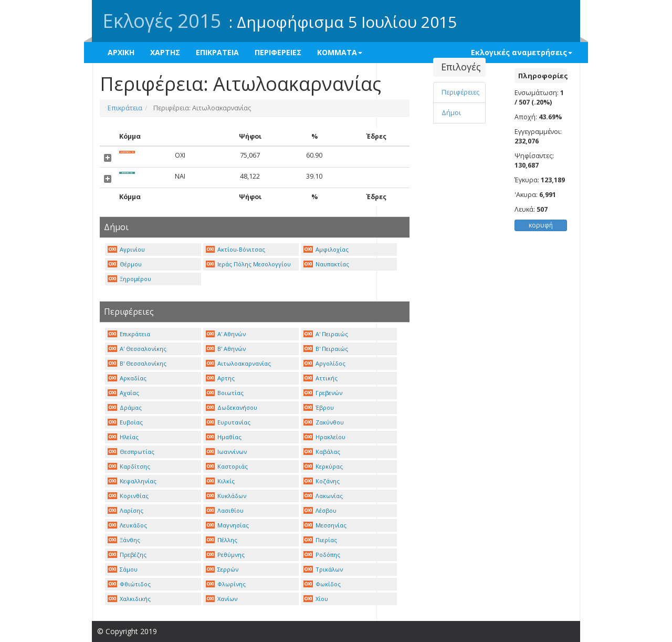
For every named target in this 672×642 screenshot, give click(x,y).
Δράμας (125, 407)
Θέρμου (125, 264)
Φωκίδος (322, 584)
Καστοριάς (227, 466)
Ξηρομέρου (129, 279)
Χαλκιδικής (129, 599)
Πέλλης (222, 540)
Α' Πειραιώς (326, 334)
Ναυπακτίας (326, 264)
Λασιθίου (225, 510)
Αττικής (321, 378)
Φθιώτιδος (129, 584)
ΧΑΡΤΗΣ (165, 52)
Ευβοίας (125, 422)
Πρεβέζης (127, 555)
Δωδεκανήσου (232, 407)
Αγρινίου (126, 249)
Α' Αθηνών (226, 334)
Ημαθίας (224, 437)
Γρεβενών (323, 393)
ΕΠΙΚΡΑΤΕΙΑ (217, 52)
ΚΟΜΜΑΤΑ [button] (340, 52)
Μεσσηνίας (325, 525)
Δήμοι (451, 113)
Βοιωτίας (225, 393)
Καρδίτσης (129, 466)
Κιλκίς (220, 481)
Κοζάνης (322, 481)
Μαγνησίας (228, 525)
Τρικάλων (323, 569)
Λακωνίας (323, 496)
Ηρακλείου (324, 437)
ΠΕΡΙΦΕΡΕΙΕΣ (278, 52)
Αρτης (220, 378)
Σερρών (222, 569)
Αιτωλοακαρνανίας (239, 363)
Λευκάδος (127, 525)
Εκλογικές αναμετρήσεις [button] (522, 52)
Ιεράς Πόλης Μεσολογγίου (249, 264)
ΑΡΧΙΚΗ (121, 52)
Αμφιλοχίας (326, 249)
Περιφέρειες (460, 92)
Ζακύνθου (324, 422)
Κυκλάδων (226, 496)
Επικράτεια (125, 108)
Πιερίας (320, 540)
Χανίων (222, 599)
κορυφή (541, 225)
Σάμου (123, 569)
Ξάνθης (124, 540)
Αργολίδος (324, 363)
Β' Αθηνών (226, 349)
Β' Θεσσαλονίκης (137, 363)
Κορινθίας (128, 496)
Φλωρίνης (226, 584)
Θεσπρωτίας (131, 452)
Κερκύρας (323, 466)
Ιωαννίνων (227, 452)
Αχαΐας (123, 393)
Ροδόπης (322, 555)
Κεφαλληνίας (132, 481)
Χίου (316, 599)
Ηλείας (123, 437)
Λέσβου (320, 510)
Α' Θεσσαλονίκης (137, 349)
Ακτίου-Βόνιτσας (236, 249)
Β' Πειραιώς (326, 349)
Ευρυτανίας (228, 422)
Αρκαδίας (127, 378)
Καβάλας (322, 452)
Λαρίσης (125, 510)
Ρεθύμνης (225, 555)
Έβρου (319, 407)
